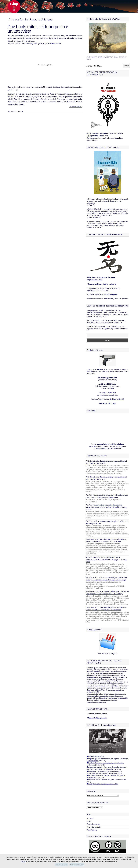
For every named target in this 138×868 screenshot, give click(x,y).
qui (17, 90)
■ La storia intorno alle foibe (96, 771)
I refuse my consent (77, 865)
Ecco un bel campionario (98, 718)
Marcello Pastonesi (53, 43)
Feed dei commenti (94, 827)
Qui (88, 136)
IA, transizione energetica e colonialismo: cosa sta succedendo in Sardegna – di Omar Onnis (106, 560)
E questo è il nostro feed (107, 393)
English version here (95, 280)
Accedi (89, 821)
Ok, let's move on (62, 865)
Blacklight (24, 861)
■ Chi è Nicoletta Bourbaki (96, 757)
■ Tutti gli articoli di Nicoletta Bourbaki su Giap (103, 784)
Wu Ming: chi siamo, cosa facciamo (101, 277)
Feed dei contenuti (93, 824)
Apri (88, 133)
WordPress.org (92, 830)
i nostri (108, 294)
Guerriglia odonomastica (103, 448)
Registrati (90, 818)
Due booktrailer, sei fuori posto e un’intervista (38, 29)
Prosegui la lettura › (76, 107)
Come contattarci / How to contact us (102, 284)
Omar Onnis (90, 539)
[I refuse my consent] (135, 861)
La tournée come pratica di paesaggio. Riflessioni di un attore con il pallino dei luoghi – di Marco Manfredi (106, 507)
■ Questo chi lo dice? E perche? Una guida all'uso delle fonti (106, 780)
